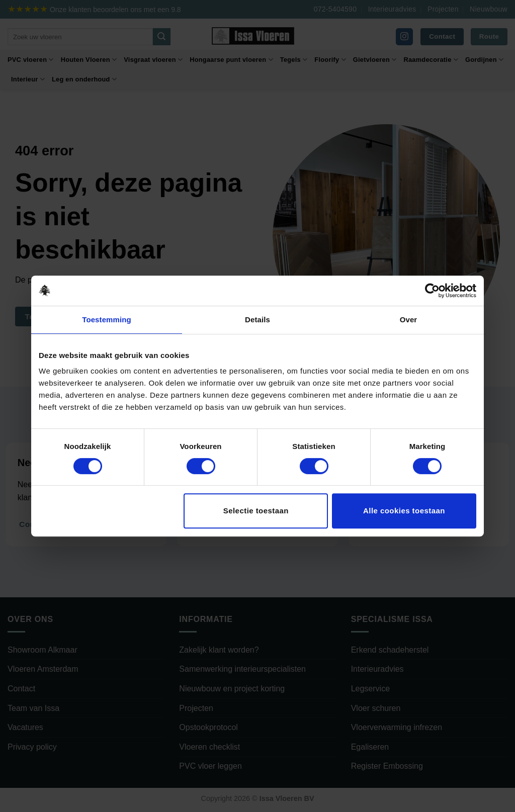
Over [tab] (409, 320)
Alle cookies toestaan (404, 511)
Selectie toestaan (256, 511)
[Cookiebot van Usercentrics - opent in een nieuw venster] (432, 291)
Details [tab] (257, 320)
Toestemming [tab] (107, 320)
